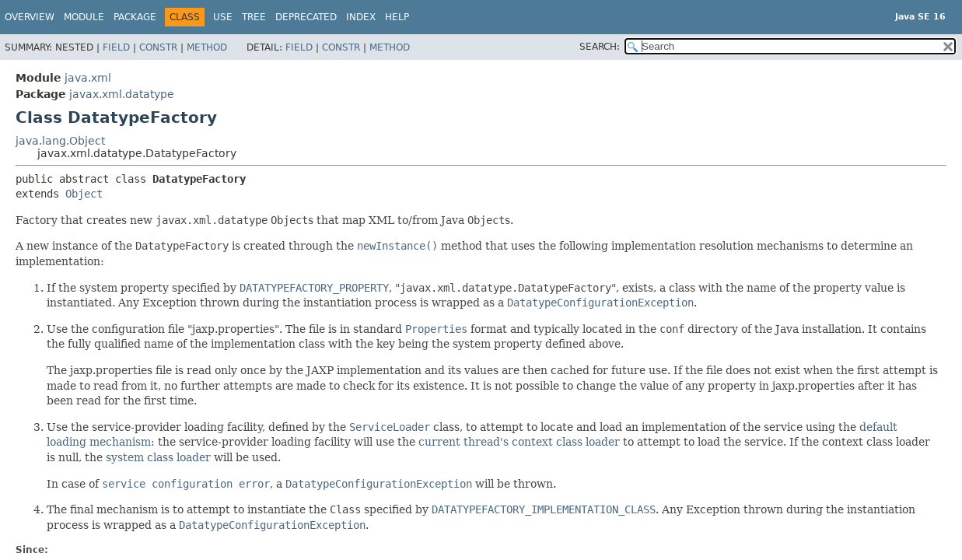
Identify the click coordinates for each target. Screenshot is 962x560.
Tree (254, 17)
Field (116, 47)
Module (84, 17)
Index (361, 17)
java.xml (88, 78)
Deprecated (306, 17)
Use (223, 17)
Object (84, 194)
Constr (158, 47)
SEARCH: (600, 47)
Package (135, 17)
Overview (30, 17)
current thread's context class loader (519, 442)
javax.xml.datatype (122, 94)
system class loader (158, 457)
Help (397, 17)
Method (207, 47)
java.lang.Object (60, 141)
